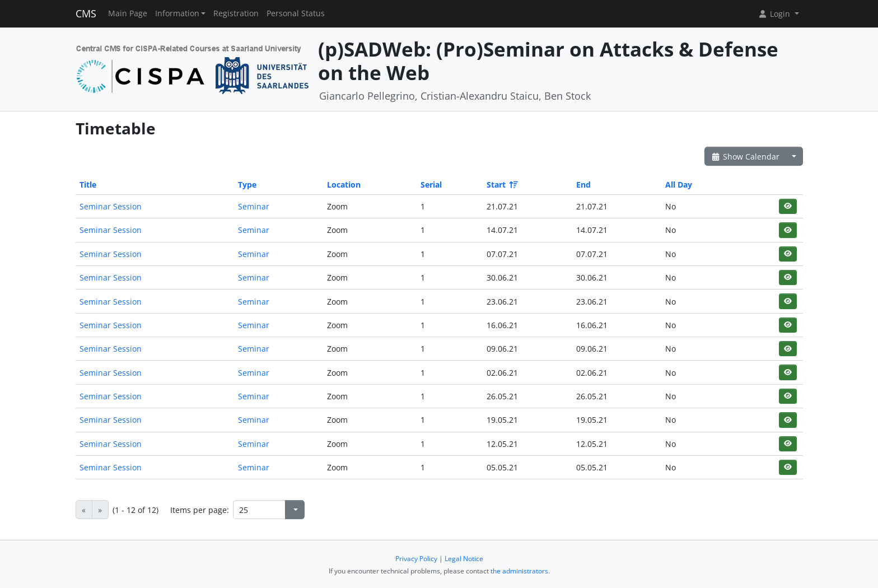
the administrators (519, 571)
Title (88, 185)
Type (247, 185)
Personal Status (296, 13)
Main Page (128, 13)
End (583, 185)
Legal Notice (464, 559)
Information (177, 13)
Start (501, 185)
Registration (236, 13)
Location (344, 185)
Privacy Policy (416, 559)
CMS (86, 13)
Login (775, 14)
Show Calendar (746, 157)
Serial (431, 185)
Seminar (254, 206)
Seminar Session (111, 206)
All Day (679, 185)
